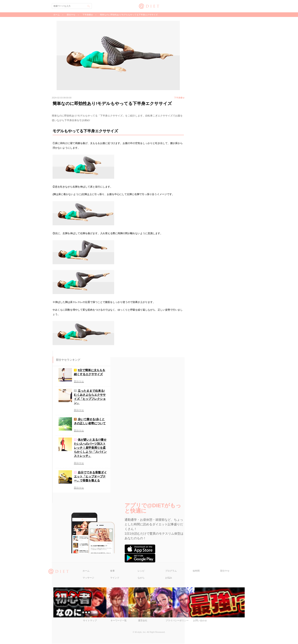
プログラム (171, 571)
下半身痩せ (88, 15)
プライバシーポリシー (177, 621)
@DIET (149, 6)
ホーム (86, 571)
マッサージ (88, 578)
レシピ (141, 571)
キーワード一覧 (119, 621)
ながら (141, 578)
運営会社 (143, 621)
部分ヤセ (225, 571)
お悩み (169, 578)
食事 (112, 571)
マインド (115, 578)
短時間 (196, 571)
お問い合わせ (200, 621)
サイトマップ (90, 621)
